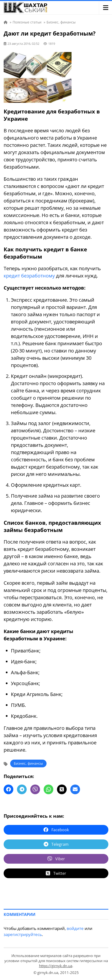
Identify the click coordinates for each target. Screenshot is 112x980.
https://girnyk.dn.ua (56, 966)
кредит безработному (29, 276)
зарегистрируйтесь (23, 934)
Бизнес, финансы (28, 763)
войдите (75, 928)
